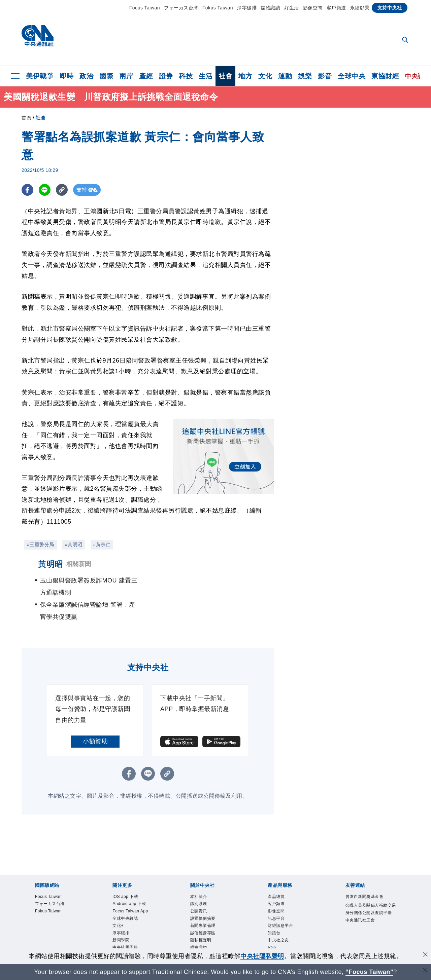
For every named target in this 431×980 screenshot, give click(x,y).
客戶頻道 (336, 8)
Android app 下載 (137, 882)
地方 (245, 76)
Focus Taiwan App (132, 896)
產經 (146, 76)
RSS (274, 937)
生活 (206, 76)
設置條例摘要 (209, 901)
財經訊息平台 (286, 910)
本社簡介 (203, 873)
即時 (67, 76)
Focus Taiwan (145, 8)
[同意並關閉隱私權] (425, 955)
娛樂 (305, 76)
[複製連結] (62, 190)
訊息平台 (280, 901)
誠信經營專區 (209, 919)
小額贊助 (95, 717)
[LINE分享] (45, 190)
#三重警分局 (41, 544)
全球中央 (352, 76)
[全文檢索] (406, 40)
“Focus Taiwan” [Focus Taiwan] (370, 972)
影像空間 (313, 8)
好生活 (292, 8)
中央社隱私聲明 (262, 956)
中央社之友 (283, 928)
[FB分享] (27, 190)
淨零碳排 (247, 8)
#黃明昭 (74, 544)
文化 (265, 76)
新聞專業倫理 (209, 910)
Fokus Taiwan (218, 8)
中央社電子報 (131, 946)
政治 (86, 76)
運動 (285, 76)
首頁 (26, 118)
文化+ (121, 919)
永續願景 (360, 8)
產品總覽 (280, 873)
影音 (325, 76)
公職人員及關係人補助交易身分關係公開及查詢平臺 (370, 901)
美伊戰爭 (40, 76)
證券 (166, 76)
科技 (186, 76)
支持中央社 (390, 8)
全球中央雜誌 (131, 910)
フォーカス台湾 (181, 8)
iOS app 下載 (131, 873)
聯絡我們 (203, 937)
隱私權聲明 (206, 928)
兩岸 (126, 76)
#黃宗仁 (102, 544)
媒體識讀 (270, 8)
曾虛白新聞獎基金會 (370, 878)
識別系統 (203, 882)
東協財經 (385, 76)
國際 (106, 76)
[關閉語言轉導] (425, 971)
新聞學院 (125, 937)
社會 (225, 76)
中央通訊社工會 (367, 919)
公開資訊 (203, 892)
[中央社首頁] (38, 37)
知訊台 (277, 919)
